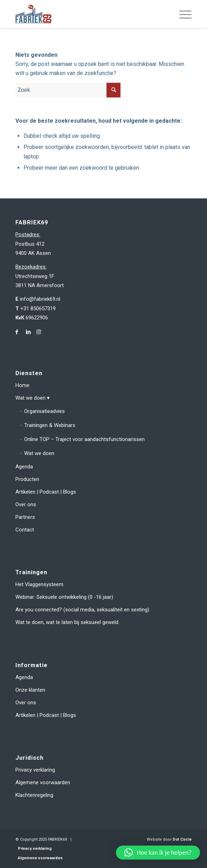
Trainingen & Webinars (50, 425)
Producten (27, 479)
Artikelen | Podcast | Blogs (46, 492)
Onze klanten (30, 690)
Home (22, 385)
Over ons (26, 504)
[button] (158, 853)
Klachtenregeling (34, 795)
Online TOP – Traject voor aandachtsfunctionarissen (84, 439)
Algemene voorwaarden (43, 782)
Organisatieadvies (44, 411)
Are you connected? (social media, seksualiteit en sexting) (82, 610)
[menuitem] (182, 14)
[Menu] (182, 14)
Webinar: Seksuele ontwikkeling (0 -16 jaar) (64, 597)
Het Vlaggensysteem (39, 584)
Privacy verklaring (35, 770)
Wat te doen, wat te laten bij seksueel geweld (67, 622)
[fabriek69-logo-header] (86, 14)
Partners (25, 517)
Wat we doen (30, 398)
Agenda (24, 467)
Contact (25, 530)
